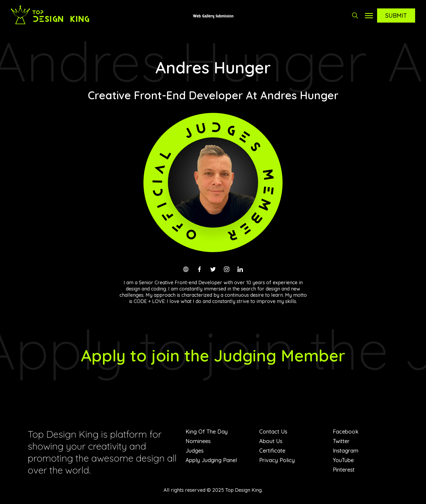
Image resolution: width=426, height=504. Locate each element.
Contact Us (273, 432)
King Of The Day (207, 432)
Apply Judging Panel (211, 460)
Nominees (198, 441)
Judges (195, 451)
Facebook (346, 432)
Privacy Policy (277, 460)
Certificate (272, 451)
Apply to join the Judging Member (213, 355)
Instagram (346, 451)
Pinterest (344, 470)
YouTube (343, 460)
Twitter (341, 441)
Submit (396, 16)
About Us (271, 441)
